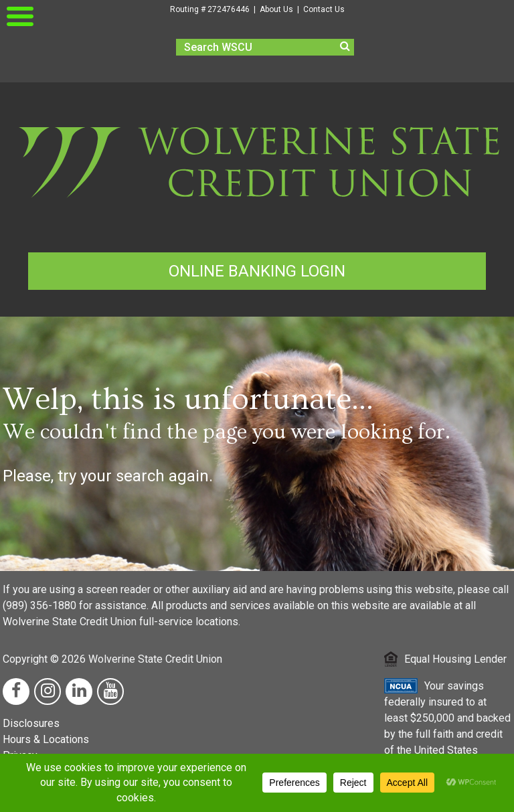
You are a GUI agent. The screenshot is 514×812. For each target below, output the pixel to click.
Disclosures (31, 723)
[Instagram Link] (48, 692)
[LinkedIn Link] (79, 692)
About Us (276, 9)
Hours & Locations (46, 739)
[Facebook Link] (16, 692)
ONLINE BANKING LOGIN (257, 271)
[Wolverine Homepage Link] (257, 208)
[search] (265, 47)
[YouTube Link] (110, 692)
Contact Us (324, 9)
